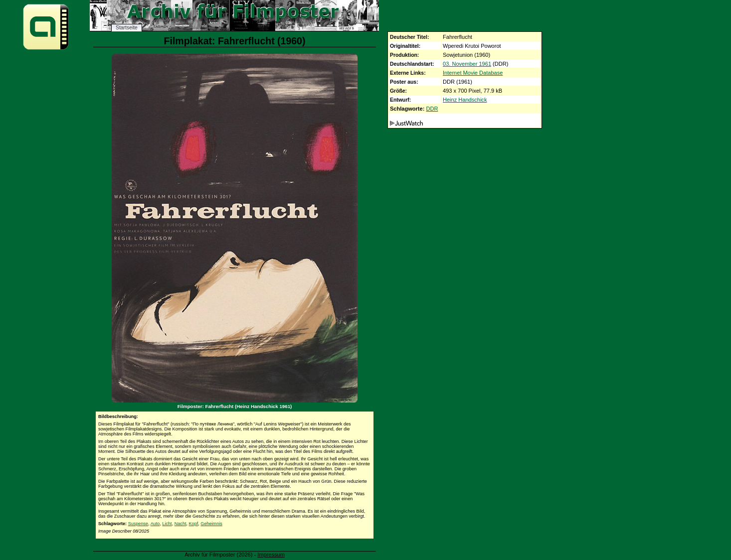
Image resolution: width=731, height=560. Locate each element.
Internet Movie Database (473, 73)
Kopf (194, 524)
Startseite (127, 28)
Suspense (138, 524)
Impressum (271, 555)
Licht (167, 524)
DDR (432, 109)
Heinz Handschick (465, 100)
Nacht (181, 524)
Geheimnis (211, 524)
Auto (155, 524)
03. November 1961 (467, 64)
